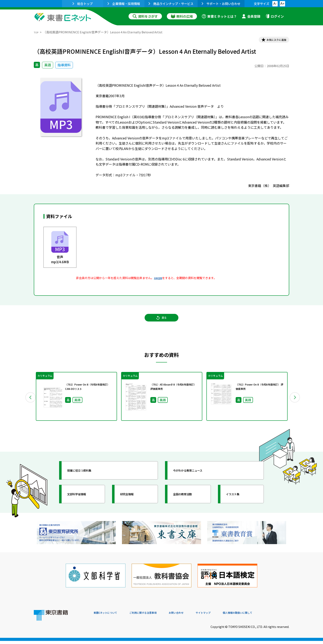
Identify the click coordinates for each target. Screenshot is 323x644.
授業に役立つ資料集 (87, 478)
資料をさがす (145, 16)
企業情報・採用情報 (124, 4)
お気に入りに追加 (272, 41)
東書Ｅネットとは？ (219, 16)
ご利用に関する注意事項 (156, 616)
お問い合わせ (196, 616)
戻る (161, 324)
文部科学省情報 (83, 501)
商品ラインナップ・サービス (171, 4)
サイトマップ (228, 616)
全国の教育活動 (189, 501)
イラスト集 (238, 501)
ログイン (275, 16)
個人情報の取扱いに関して (269, 616)
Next (295, 404)
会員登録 (251, 16)
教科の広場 (182, 16)
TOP (37, 32)
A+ (282, 4)
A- (275, 4)
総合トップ (83, 4)
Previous (28, 404)
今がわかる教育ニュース (196, 478)
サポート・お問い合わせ (221, 4)
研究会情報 (132, 501)
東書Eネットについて (109, 616)
